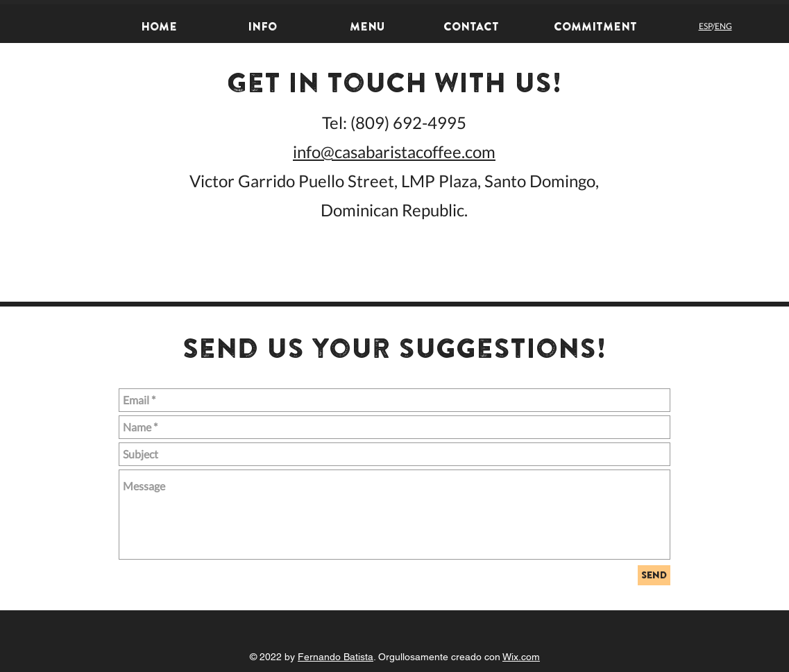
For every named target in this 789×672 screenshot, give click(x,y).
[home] (159, 26)
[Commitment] (595, 26)
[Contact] (472, 26)
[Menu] (367, 26)
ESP (705, 26)
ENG (723, 26)
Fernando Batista (336, 657)
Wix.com (521, 657)
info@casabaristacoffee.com (394, 152)
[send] (654, 575)
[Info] (263, 26)
